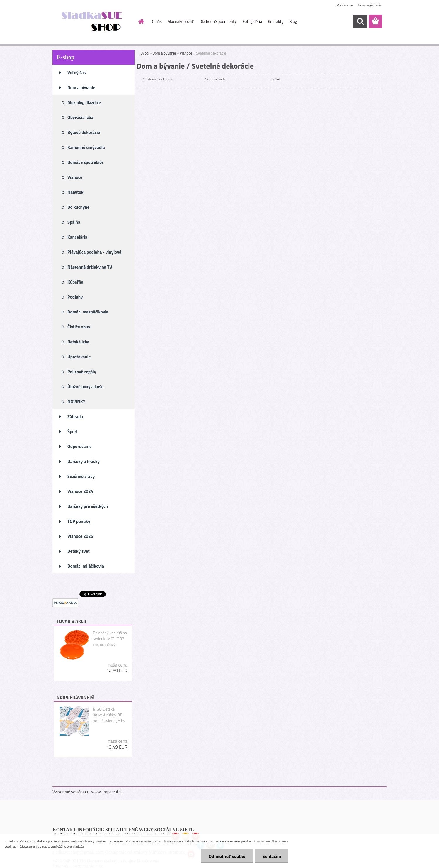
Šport (73, 432)
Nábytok (75, 192)
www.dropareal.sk (107, 792)
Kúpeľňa (75, 282)
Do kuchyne (78, 207)
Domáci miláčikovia (86, 566)
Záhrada (75, 417)
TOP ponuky (79, 521)
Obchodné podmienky (218, 21)
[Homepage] (141, 21)
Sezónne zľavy (81, 476)
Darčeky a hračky (84, 461)
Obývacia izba (80, 117)
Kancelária (77, 237)
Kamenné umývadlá (86, 147)
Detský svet (79, 551)
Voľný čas (77, 73)
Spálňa (74, 222)
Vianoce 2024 (80, 491)
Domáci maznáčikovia (88, 312)
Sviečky (274, 79)
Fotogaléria (252, 21)
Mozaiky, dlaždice (84, 102)
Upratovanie (79, 357)
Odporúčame (80, 446)
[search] (360, 21)
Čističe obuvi (79, 327)
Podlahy (75, 297)
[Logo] (93, 22)
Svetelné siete (216, 79)
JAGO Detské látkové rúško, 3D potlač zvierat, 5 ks (109, 715)
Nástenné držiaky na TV (90, 267)
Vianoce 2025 (80, 536)
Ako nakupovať (181, 21)
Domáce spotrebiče (86, 162)
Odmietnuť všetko (227, 856)
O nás (157, 21)
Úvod (144, 53)
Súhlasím (272, 856)
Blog (293, 21)
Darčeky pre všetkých (88, 506)
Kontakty (276, 21)
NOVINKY (76, 402)
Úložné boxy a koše (85, 387)
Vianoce (75, 177)
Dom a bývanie (81, 88)
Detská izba (78, 342)
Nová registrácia (370, 5)
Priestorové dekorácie (158, 79)
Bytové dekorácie (84, 132)
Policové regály (82, 372)
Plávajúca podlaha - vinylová (94, 252)
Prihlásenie (345, 5)
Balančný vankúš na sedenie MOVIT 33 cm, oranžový (110, 639)
